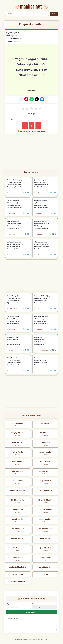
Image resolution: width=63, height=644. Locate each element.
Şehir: (34, 604)
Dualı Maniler (45, 538)
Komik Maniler (18, 423)
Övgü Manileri (45, 481)
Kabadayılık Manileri (18, 490)
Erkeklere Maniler (18, 500)
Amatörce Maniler (45, 509)
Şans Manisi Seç (45, 567)
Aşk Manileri (45, 423)
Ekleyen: (8, 604)
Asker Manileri (45, 462)
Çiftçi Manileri (45, 548)
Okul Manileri (45, 433)
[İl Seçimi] (45, 607)
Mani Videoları (45, 557)
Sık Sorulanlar (18, 574)
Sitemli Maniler (18, 519)
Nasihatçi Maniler (45, 529)
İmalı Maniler (18, 481)
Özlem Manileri (18, 509)
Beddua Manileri (45, 490)
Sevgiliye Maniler (18, 433)
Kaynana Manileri (45, 471)
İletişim (45, 574)
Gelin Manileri (18, 442)
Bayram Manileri (18, 538)
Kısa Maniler (45, 442)
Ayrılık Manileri (45, 519)
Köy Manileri (18, 548)
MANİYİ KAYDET (31, 612)
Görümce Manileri (18, 529)
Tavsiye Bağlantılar (18, 581)
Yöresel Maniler (18, 557)
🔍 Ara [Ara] (54, 14)
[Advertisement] (32, 151)
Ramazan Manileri (45, 452)
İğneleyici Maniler (45, 500)
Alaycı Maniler (18, 471)
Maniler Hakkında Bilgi (18, 567)
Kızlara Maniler (18, 452)
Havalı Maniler (18, 462)
